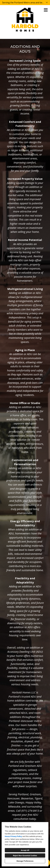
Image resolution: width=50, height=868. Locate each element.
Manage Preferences (25, 861)
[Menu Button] (46, 10)
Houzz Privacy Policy (13, 836)
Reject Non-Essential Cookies (25, 855)
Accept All (25, 850)
